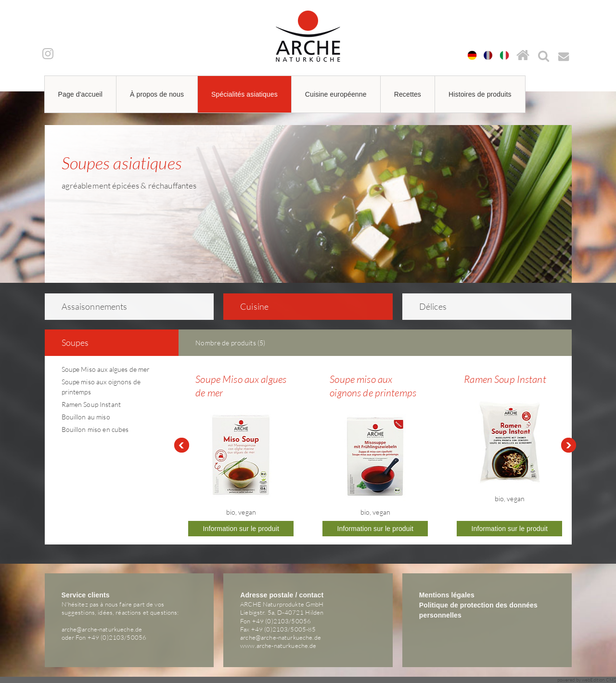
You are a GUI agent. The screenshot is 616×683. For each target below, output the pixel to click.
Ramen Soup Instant (91, 404)
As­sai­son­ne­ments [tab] (88, 306)
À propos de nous (157, 94)
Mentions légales (447, 595)
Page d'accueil (81, 94)
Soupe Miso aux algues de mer (106, 369)
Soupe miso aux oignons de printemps (373, 386)
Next (569, 445)
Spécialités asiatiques (244, 94)
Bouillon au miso (86, 417)
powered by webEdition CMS (587, 680)
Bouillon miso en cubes (95, 429)
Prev (181, 445)
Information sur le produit (241, 529)
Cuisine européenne (336, 94)
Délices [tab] (427, 306)
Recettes (408, 94)
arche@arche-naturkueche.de (102, 629)
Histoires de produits (480, 94)
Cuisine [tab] (248, 306)
